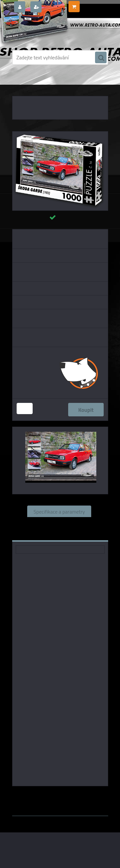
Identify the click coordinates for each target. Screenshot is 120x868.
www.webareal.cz (79, 801)
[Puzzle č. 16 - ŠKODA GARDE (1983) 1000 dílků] (60, 134)
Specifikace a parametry (59, 511)
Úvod (26, 83)
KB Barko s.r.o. (85, 795)
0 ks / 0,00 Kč (93, 4)
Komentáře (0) (41, 534)
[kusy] (25, 408)
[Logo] (56, 31)
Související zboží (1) (59, 523)
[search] (101, 58)
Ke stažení (82, 534)
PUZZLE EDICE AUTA (53, 83)
